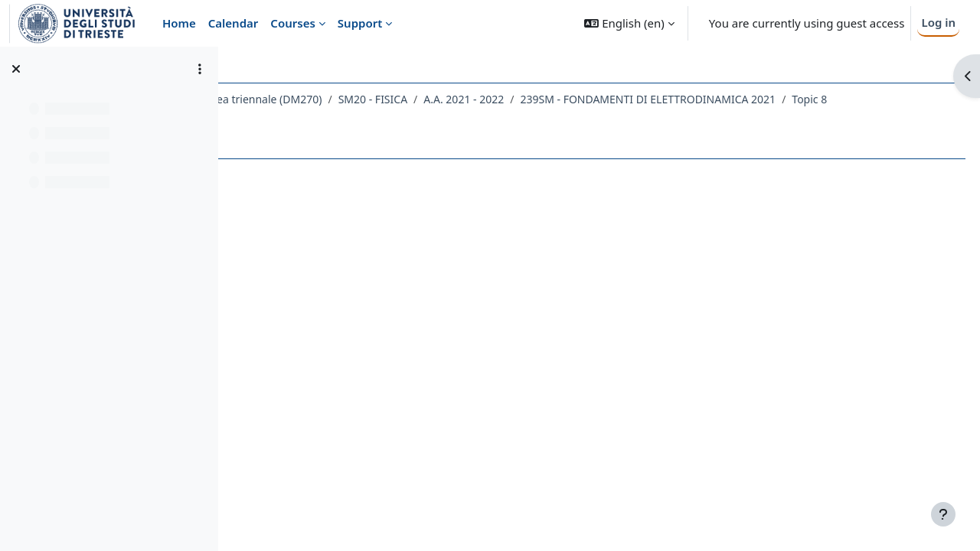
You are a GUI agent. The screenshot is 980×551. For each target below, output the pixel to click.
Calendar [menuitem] (234, 23)
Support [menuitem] (360, 23)
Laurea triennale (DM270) (438, 99)
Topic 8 (554, 119)
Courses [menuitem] (292, 23)
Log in (938, 22)
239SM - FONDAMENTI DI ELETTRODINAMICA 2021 (392, 119)
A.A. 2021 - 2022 (644, 99)
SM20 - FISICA (552, 99)
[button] (629, 23)
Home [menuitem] (179, 23)
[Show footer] (943, 514)
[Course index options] (200, 69)
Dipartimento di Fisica (303, 99)
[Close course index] (16, 69)
